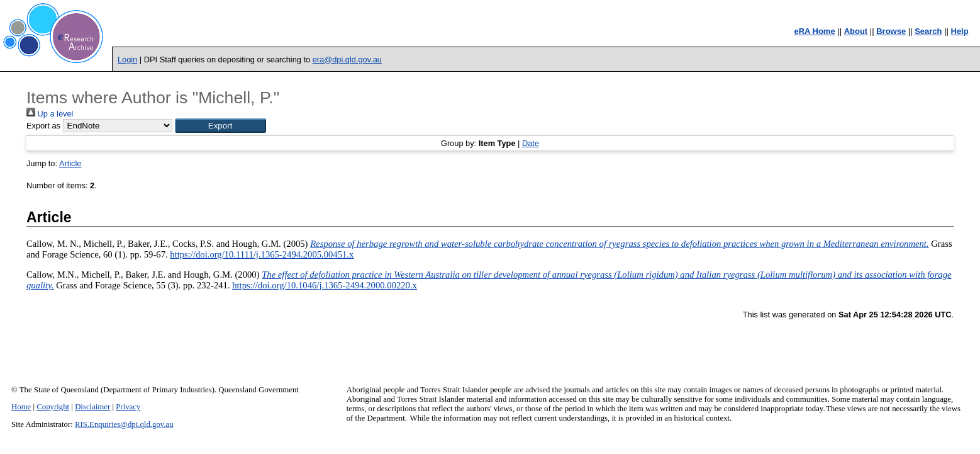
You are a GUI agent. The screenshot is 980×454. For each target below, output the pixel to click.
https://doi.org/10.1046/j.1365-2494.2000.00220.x (325, 285)
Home (21, 407)
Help (960, 31)
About (856, 31)
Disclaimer (92, 407)
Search (928, 31)
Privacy (128, 407)
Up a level (50, 114)
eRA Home (814, 31)
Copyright (53, 407)
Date (531, 143)
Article (70, 163)
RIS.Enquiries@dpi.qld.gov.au (124, 424)
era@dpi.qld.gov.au (347, 60)
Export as (43, 126)
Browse (891, 31)
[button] (220, 126)
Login (127, 60)
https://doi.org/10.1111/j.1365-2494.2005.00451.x (262, 254)
